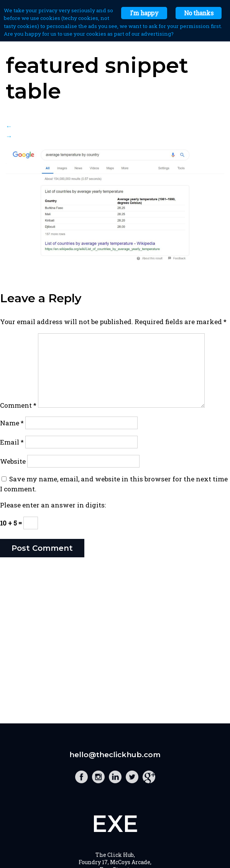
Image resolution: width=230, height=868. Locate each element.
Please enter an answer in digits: (53, 505)
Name (12, 423)
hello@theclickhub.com (115, 755)
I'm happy (144, 13)
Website (13, 461)
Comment (18, 405)
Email (12, 442)
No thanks (199, 13)
